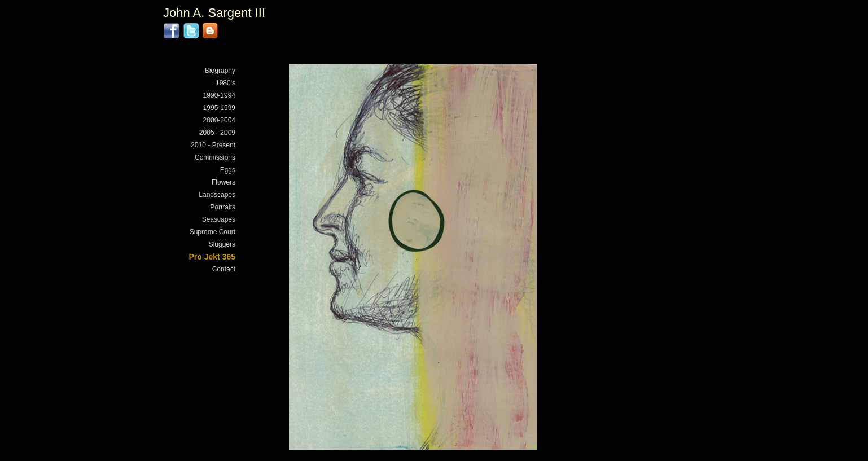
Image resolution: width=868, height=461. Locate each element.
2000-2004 (219, 120)
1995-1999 (219, 108)
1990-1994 (219, 95)
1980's (225, 83)
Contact (224, 269)
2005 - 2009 (217, 133)
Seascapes (219, 219)
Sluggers (222, 244)
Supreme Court (212, 232)
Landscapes (217, 195)
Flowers (223, 182)
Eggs (228, 170)
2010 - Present (213, 145)
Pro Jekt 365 (212, 257)
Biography (220, 71)
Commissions (215, 157)
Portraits (223, 207)
